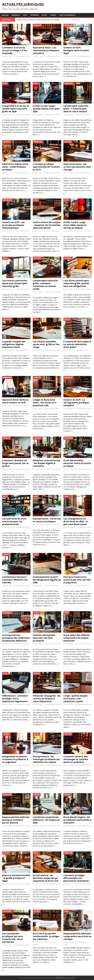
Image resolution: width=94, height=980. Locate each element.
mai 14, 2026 (69, 527)
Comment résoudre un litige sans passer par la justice (15, 463)
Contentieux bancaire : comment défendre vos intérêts (15, 580)
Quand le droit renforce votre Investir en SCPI (15, 401)
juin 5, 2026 (8, 406)
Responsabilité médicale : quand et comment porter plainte (16, 820)
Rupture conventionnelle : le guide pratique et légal (16, 878)
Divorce (53, 15)
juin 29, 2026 (69, 56)
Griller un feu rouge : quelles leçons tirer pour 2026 (46, 109)
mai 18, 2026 (8, 527)
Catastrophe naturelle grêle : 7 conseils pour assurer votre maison (76, 109)
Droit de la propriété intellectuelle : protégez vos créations (46, 936)
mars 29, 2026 (70, 942)
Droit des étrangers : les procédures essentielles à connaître (77, 820)
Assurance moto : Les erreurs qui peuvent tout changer (77, 167)
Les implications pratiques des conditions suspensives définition (16, 638)
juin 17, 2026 (69, 173)
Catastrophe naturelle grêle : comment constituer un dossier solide (45, 285)
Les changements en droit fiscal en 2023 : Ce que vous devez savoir (76, 521)
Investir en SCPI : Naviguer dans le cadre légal (76, 50)
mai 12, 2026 (8, 586)
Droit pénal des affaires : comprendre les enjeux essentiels (77, 638)
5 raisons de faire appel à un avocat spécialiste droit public (77, 344)
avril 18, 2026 (8, 826)
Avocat (44, 15)
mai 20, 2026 (69, 469)
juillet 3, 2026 (39, 56)
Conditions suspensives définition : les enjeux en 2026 (46, 820)
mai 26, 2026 (8, 469)
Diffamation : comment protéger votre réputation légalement (15, 699)
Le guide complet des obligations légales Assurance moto (14, 344)
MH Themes (60, 978)
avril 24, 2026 (69, 704)
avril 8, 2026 (38, 884)
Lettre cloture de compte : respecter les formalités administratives (47, 225)
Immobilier (16, 15)
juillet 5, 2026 (8, 56)
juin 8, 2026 (38, 350)
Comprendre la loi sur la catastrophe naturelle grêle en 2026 (16, 109)
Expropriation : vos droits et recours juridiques (47, 520)
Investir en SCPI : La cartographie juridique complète (76, 403)
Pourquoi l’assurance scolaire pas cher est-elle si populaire (77, 580)
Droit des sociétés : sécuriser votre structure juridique (77, 463)
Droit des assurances (67, 15)
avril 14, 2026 (39, 826)
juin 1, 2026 (38, 408)
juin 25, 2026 (69, 114)
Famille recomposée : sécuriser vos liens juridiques (44, 638)
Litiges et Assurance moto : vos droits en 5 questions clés (45, 403)
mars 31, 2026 (39, 942)
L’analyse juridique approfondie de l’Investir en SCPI (47, 167)
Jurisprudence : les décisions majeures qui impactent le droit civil (46, 878)
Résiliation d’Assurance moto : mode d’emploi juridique (15, 167)
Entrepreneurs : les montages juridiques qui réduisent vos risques (46, 759)
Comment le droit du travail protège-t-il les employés (15, 50)
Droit (25, 15)
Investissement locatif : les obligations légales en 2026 (47, 580)
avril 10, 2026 (8, 884)
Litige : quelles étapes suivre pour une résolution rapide (75, 699)
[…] (18, 74)
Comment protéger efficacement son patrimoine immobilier (76, 878)
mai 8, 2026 (38, 586)
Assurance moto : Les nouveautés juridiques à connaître (46, 50)
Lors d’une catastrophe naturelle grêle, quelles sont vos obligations (76, 283)
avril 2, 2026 (8, 945)
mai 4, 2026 (69, 586)
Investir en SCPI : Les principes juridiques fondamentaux (13, 225)
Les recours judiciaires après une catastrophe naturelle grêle (15, 283)
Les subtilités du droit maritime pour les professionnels (14, 521)
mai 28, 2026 (69, 408)
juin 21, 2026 (39, 173)
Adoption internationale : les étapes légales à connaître (47, 463)
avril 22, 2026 (39, 765)
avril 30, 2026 (69, 644)
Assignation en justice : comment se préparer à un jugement (15, 759)
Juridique (5, 15)
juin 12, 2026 (39, 231)
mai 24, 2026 (39, 469)
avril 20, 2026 (69, 765)
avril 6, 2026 (69, 884)
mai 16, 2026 (39, 525)
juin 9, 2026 (69, 289)
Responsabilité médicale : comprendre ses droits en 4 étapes (78, 936)
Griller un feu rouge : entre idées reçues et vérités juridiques (75, 225)
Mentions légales (70, 978)
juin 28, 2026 (8, 114)
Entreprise (34, 15)
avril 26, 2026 (39, 704)
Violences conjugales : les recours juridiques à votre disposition (47, 699)
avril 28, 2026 (8, 704)
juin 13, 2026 (8, 231)
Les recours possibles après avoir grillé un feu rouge (46, 344)
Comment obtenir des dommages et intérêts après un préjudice (76, 759)
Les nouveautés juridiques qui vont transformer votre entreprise (13, 938)
